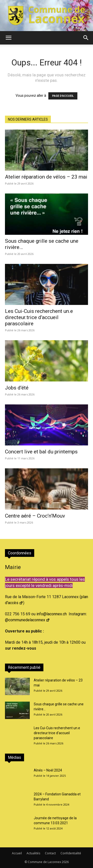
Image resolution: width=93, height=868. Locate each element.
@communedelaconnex (27, 620)
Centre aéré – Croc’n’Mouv (35, 516)
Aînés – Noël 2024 (48, 770)
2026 (65, 862)
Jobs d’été (17, 388)
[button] (8, 38)
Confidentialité (71, 853)
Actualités (33, 853)
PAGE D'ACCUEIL (63, 96)
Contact (50, 853)
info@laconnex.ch (52, 614)
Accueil (17, 853)
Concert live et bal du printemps (41, 452)
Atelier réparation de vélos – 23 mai (46, 177)
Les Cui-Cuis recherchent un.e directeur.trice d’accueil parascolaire (39, 317)
